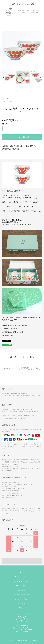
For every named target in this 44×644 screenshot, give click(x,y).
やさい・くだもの (7, 101)
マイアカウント (22, 608)
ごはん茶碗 (5, 98)
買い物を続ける (7, 335)
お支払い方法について (22, 577)
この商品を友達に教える (10, 329)
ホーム (22, 572)
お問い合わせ (22, 603)
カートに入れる (22, 137)
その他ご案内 (22, 590)
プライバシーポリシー (22, 599)
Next (40, 77)
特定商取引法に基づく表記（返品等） (15, 325)
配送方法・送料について (22, 581)
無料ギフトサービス (22, 586)
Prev (4, 77)
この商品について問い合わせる (13, 332)
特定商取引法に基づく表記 (22, 594)
